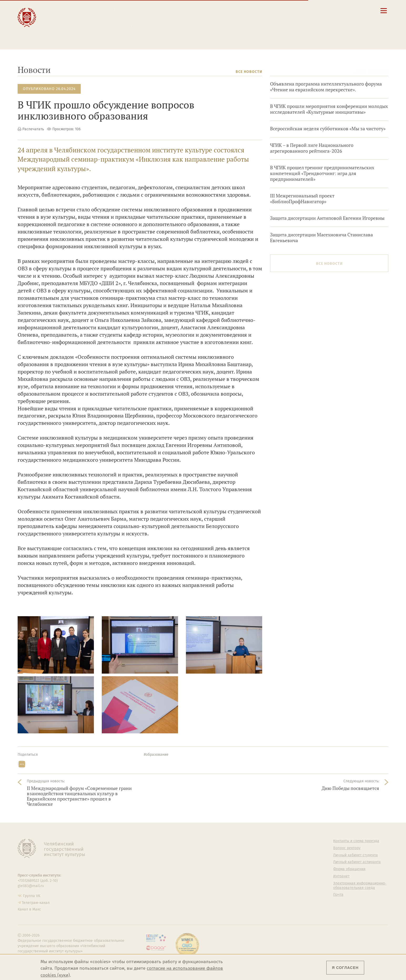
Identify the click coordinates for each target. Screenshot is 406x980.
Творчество (63, 27)
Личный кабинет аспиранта (231, 30)
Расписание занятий (225, 20)
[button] (310, 10)
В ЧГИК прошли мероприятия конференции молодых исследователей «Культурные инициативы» (329, 109)
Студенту (123, 15)
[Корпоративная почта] (328, 10)
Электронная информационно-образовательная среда (249, 37)
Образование (64, 15)
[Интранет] (337, 10)
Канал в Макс (29, 909)
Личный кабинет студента (229, 25)
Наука (56, 21)
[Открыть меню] (384, 14)
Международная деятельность (68, 35)
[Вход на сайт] (346, 10)
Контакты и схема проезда (230, 15)
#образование (156, 755)
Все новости (249, 72)
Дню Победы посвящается (350, 788)
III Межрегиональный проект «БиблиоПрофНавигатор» (302, 199)
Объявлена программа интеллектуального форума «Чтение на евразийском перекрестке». (326, 87)
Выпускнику (127, 21)
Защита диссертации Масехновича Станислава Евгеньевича (321, 238)
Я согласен (345, 968)
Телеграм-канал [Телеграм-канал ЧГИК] (36, 903)
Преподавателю (131, 27)
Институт (60, 10)
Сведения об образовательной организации (245, 10)
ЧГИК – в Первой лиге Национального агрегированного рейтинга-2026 (312, 148)
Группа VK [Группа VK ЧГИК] (32, 896)
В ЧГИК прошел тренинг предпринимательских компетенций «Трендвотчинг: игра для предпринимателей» (322, 173)
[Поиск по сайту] (319, 10)
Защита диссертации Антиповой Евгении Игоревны (327, 218)
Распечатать (33, 129)
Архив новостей (372, 72)
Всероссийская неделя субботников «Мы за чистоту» (328, 129)
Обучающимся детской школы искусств (139, 35)
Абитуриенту (127, 10)
